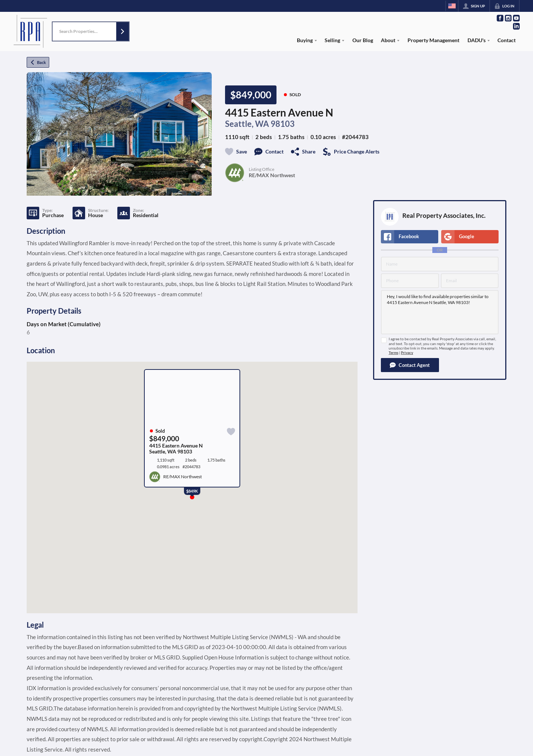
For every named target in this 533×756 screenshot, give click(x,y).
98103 (283, 124)
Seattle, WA (247, 124)
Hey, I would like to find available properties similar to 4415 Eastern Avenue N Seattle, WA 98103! (440, 312)
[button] (123, 32)
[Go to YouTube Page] (516, 18)
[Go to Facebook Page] (500, 18)
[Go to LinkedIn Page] (516, 26)
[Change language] (452, 6)
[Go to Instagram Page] (508, 18)
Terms (393, 353)
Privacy (407, 353)
